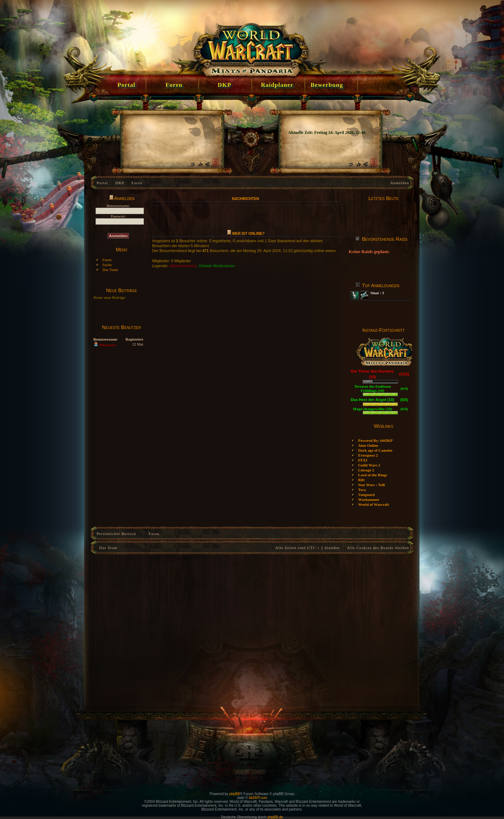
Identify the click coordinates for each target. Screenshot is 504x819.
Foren (137, 183)
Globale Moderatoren (217, 266)
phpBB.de (275, 817)
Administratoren (183, 266)
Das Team (110, 270)
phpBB (234, 794)
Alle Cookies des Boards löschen (378, 548)
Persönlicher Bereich (116, 534)
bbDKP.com (258, 798)
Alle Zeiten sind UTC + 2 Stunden (308, 548)
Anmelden (400, 183)
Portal (102, 183)
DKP (120, 183)
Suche (107, 265)
